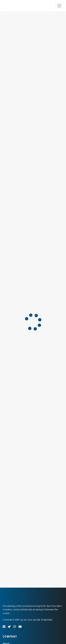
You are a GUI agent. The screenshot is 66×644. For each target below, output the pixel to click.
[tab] (16, 6)
